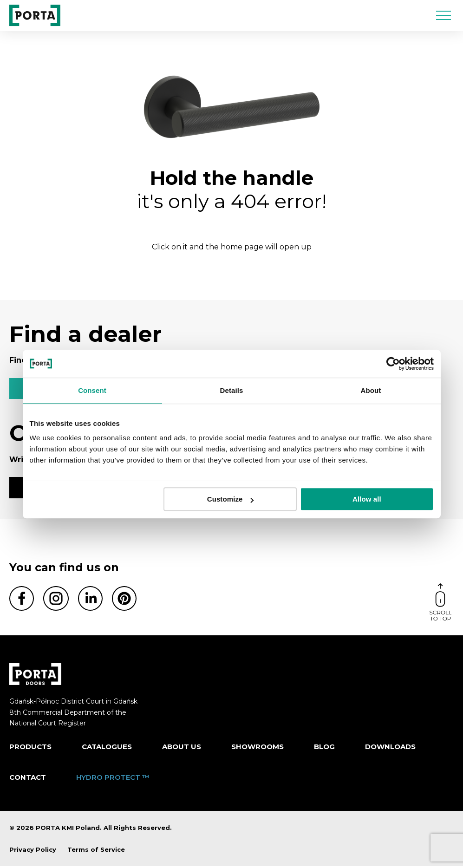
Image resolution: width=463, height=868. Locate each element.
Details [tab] (232, 390)
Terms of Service (96, 851)
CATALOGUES (107, 748)
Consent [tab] (92, 390)
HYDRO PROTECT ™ (113, 779)
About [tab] (371, 390)
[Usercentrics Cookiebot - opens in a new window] (393, 364)
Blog (324, 748)
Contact (28, 779)
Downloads (390, 748)
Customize (231, 499)
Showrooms (258, 748)
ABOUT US (182, 748)
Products (30, 748)
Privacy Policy (33, 851)
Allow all (367, 499)
